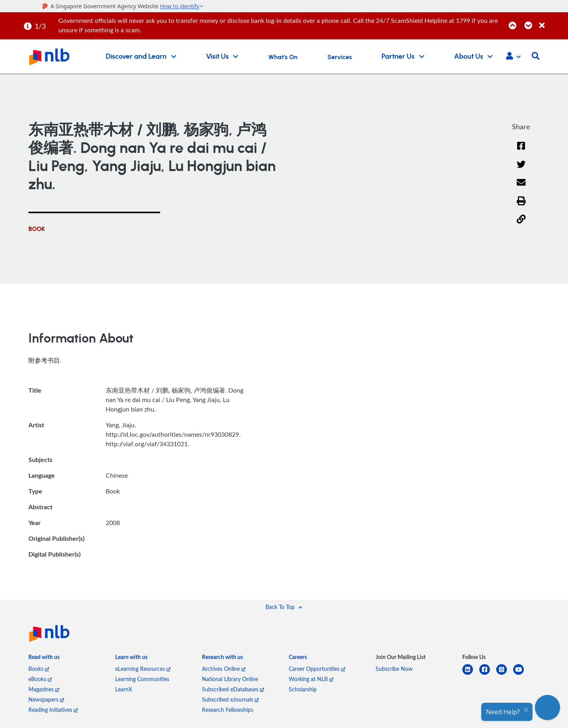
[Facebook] (521, 151)
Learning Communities (142, 679)
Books (39, 669)
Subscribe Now (394, 669)
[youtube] (522, 674)
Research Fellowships (228, 710)
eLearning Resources (143, 669)
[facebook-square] (488, 674)
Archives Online (224, 669)
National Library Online (230, 679)
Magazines (44, 689)
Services (340, 57)
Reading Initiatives (53, 710)
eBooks (40, 679)
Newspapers (46, 699)
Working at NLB (311, 679)
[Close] (552, 21)
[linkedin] (471, 674)
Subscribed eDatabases (233, 689)
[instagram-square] (505, 674)
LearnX (124, 689)
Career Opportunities (317, 669)
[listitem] (44, 659)
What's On (283, 57)
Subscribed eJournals (230, 699)
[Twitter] (521, 169)
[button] (513, 57)
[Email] (521, 187)
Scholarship (303, 689)
